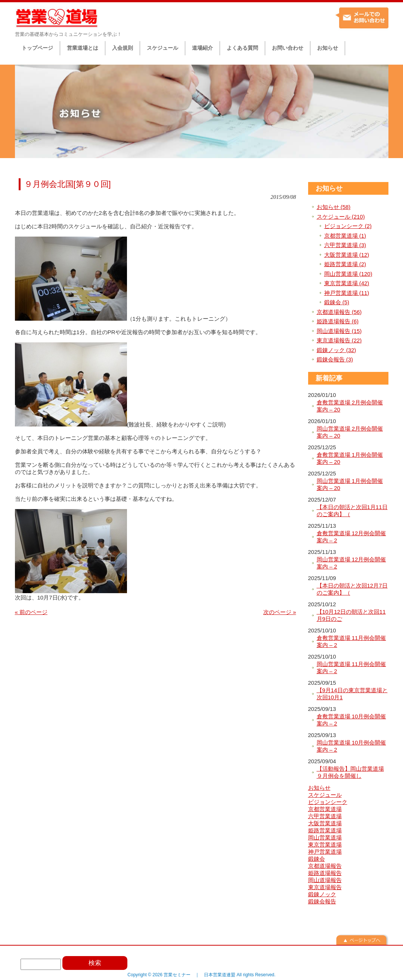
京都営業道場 (325, 809)
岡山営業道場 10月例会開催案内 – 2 (351, 746)
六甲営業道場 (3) (345, 245)
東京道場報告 (325, 887)
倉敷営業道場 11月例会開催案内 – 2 (351, 642)
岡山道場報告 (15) (339, 331)
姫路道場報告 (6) (338, 321)
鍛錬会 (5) (337, 302)
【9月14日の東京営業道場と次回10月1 (352, 694)
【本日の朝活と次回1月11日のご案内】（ (352, 511)
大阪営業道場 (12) (347, 255)
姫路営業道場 (325, 830)
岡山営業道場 (325, 837)
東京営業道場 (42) (347, 283)
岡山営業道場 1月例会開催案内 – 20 (350, 485)
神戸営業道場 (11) (347, 293)
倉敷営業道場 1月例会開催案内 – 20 (350, 458)
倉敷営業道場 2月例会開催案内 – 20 (350, 406)
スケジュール (325, 795)
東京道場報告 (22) (339, 340)
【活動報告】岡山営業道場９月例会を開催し (350, 772)
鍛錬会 (317, 859)
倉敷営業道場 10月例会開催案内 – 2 (351, 720)
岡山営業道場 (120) (348, 274)
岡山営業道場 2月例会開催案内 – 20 (350, 432)
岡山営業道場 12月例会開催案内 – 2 (351, 563)
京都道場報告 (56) (339, 312)
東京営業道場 (325, 845)
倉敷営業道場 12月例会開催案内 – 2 (351, 537)
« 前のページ (31, 612)
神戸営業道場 (325, 852)
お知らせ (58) (334, 207)
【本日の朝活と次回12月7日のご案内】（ (352, 589)
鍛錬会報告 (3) (335, 359)
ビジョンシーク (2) (348, 226)
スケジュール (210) (341, 217)
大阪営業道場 (325, 823)
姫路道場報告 (325, 873)
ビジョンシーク (328, 802)
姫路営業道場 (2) (345, 264)
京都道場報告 (325, 866)
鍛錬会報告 (322, 901)
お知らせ (329, 188)
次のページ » (280, 612)
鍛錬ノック (322, 894)
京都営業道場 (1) (345, 236)
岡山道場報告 (325, 880)
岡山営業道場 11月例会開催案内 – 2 (351, 668)
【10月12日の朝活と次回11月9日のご (351, 615)
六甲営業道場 (325, 816)
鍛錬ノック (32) (337, 350)
